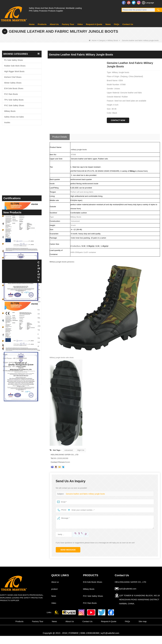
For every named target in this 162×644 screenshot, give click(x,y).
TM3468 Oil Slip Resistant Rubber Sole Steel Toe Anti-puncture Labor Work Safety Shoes (27, 393)
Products (42, 24)
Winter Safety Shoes (13, 83)
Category (102, 40)
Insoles (7, 122)
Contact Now (118, 120)
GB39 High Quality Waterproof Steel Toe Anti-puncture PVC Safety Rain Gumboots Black (27, 434)
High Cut (81, 450)
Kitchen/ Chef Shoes (13, 77)
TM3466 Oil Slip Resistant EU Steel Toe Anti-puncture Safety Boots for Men (27, 462)
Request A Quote (94, 24)
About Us (54, 24)
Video (80, 24)
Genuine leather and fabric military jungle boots (84, 494)
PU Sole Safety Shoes (14, 60)
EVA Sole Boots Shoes (14, 88)
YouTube (129, 3)
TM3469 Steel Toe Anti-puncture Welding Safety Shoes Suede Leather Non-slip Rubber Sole (27, 379)
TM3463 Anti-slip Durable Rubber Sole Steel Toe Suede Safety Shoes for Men (27, 476)
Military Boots (113, 40)
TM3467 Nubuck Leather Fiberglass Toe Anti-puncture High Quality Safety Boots (27, 407)
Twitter (134, 3)
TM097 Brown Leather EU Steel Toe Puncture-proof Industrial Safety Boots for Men (27, 448)
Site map (142, 621)
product (54, 589)
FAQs (117, 24)
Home (32, 24)
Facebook (124, 3)
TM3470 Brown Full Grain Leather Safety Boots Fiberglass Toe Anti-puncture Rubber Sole (27, 351)
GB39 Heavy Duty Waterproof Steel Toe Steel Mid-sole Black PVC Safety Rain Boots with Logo (27, 420)
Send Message (68, 550)
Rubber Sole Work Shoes (15, 66)
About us (55, 582)
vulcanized (69, 450)
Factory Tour (68, 24)
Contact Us (128, 24)
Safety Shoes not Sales (14, 117)
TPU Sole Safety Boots (14, 100)
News (108, 24)
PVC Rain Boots (11, 94)
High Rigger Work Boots (14, 71)
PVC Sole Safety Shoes (14, 105)
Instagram (139, 3)
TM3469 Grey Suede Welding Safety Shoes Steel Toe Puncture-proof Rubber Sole (27, 365)
